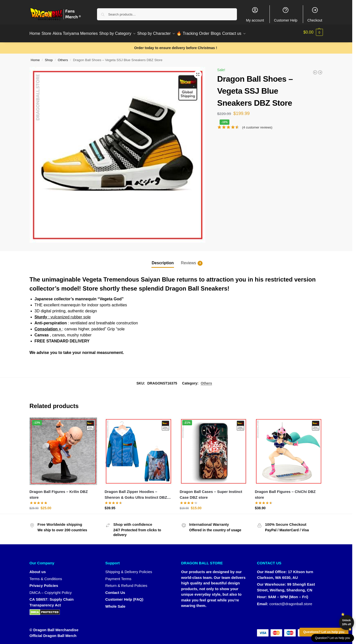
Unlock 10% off (346, 622)
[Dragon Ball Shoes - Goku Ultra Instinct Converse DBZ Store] (320, 70)
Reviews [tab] (192, 261)
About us (38, 569)
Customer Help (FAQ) (124, 597)
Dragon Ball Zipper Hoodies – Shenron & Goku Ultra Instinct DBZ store (136, 492)
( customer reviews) (257, 125)
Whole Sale (115, 604)
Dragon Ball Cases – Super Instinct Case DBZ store (211, 492)
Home (35, 57)
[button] (313, 32)
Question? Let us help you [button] (333, 638)
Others (63, 57)
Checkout (315, 14)
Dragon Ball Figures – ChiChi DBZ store (285, 492)
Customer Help (286, 14)
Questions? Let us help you (324, 632)
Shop (49, 57)
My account (255, 14)
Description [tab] (163, 260)
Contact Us (115, 590)
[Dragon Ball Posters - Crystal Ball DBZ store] (315, 70)
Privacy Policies (44, 583)
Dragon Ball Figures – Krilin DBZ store (59, 492)
